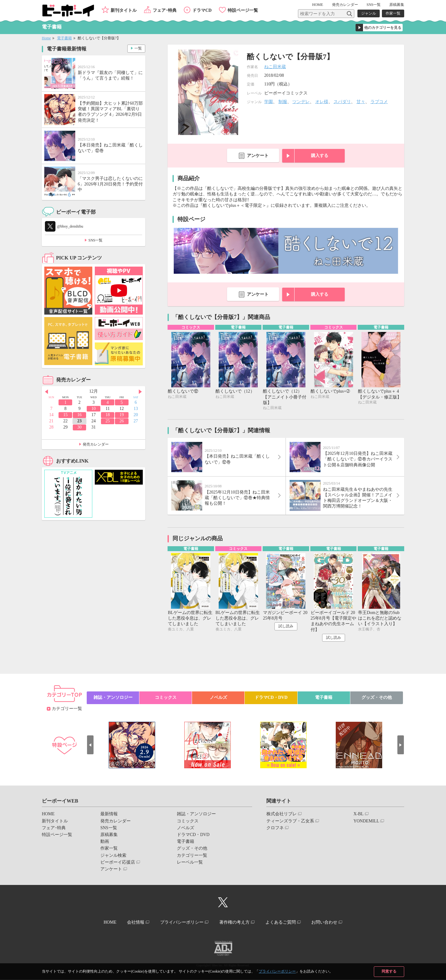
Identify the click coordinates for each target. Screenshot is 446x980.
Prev (46, 392)
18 (107, 415)
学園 (269, 102)
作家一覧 (393, 13)
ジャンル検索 (113, 856)
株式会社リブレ (282, 814)
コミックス (166, 698)
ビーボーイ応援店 (118, 862)
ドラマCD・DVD (271, 698)
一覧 (138, 48)
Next (141, 392)
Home (46, 38)
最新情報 (109, 814)
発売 (345, 5)
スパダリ (342, 102)
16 (80, 415)
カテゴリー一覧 (67, 709)
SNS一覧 (374, 5)
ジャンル (369, 13)
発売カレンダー (96, 444)
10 (94, 409)
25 (107, 421)
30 (80, 427)
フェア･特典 (165, 10)
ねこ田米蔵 (275, 67)
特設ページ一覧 (243, 10)
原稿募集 (397, 5)
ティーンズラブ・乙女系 (290, 821)
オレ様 (322, 102)
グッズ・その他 (377, 698)
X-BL (359, 814)
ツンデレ (301, 102)
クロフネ (275, 828)
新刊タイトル (124, 10)
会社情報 (135, 923)
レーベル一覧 (190, 862)
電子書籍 (64, 38)
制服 (283, 102)
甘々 (361, 102)
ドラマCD (202, 10)
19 (122, 415)
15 (65, 415)
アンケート (258, 156)
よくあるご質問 (281, 923)
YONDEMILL (366, 821)
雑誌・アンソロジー (113, 698)
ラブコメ (379, 102)
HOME (318, 5)
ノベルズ (218, 698)
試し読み (286, 627)
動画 (105, 842)
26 (122, 421)
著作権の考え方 (234, 923)
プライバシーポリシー (277, 971)
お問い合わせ (325, 923)
